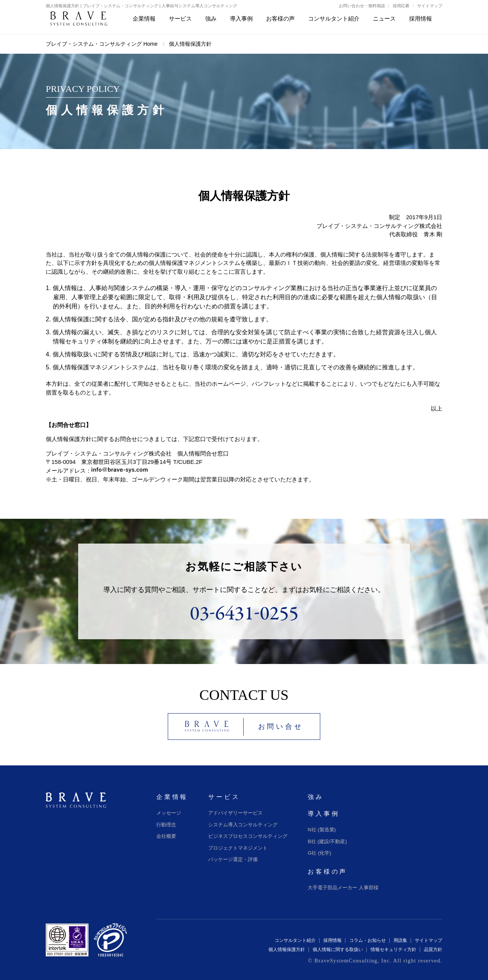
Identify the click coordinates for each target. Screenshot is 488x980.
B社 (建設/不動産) (327, 841)
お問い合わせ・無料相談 (362, 6)
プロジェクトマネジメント (238, 848)
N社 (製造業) (322, 830)
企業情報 (172, 797)
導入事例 (323, 814)
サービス (224, 797)
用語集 (400, 940)
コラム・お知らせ (368, 940)
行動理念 (166, 825)
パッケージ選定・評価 (233, 859)
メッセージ (169, 813)
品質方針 (433, 950)
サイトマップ (430, 6)
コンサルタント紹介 (295, 940)
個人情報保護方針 (287, 950)
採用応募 (401, 6)
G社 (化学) (319, 853)
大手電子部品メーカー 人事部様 (343, 888)
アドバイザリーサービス (235, 813)
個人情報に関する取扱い (338, 950)
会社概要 (166, 836)
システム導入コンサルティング (243, 825)
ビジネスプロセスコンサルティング (248, 836)
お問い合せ (281, 727)
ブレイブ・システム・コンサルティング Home (102, 44)
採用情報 (332, 940)
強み (316, 797)
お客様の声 (327, 872)
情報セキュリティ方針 (393, 950)
